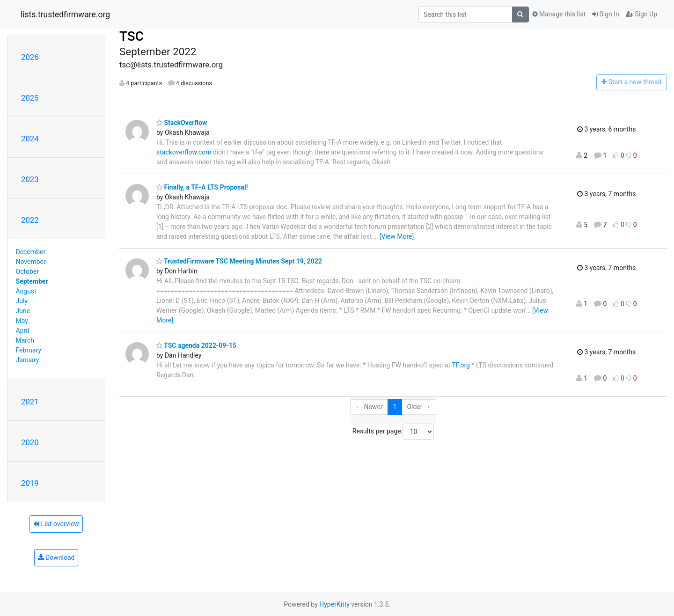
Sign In (606, 14)
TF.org (461, 365)
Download (56, 557)
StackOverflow (182, 123)
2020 (30, 442)
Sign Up (641, 14)
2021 (30, 402)
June (23, 311)
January (28, 360)
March (25, 340)
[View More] (397, 236)
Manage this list (559, 14)
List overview (56, 524)
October (27, 271)
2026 (30, 57)
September (32, 281)
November (31, 262)
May (22, 321)
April (23, 330)
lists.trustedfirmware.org (65, 15)
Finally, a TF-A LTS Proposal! (202, 187)
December (31, 252)
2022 (30, 220)
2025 (30, 98)
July (22, 301)
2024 (30, 139)
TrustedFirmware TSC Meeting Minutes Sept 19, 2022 (239, 261)
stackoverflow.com (184, 152)
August (26, 291)
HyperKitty (334, 604)
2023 (30, 179)
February (29, 350)
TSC (132, 36)
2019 (30, 483)
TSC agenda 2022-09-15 (196, 345)
